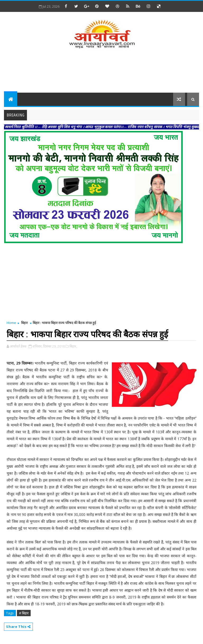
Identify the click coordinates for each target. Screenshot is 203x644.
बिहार (24, 323)
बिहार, (73, 346)
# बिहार (24, 613)
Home (11, 323)
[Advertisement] (101, 71)
